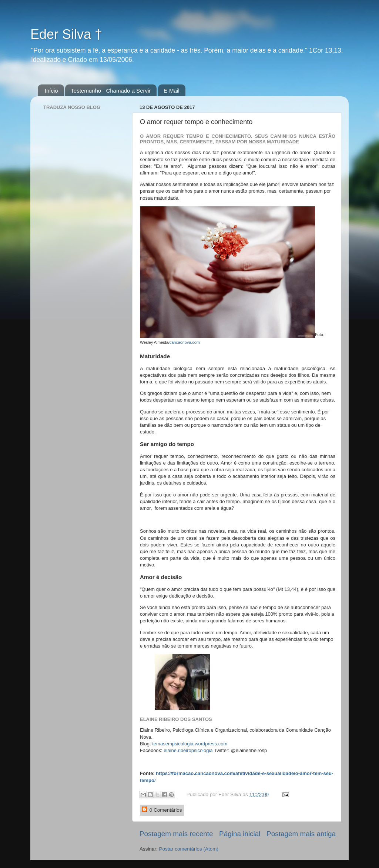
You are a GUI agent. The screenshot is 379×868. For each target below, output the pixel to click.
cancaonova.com (185, 342)
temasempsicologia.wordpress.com (190, 744)
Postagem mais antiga (301, 834)
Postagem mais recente (176, 834)
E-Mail (172, 91)
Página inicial (240, 834)
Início (51, 91)
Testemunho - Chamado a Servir (111, 91)
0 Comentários (162, 810)
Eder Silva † (66, 34)
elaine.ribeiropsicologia (188, 750)
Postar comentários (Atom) (189, 849)
